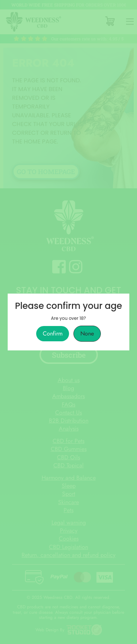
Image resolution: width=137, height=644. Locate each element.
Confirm (53, 334)
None (87, 334)
